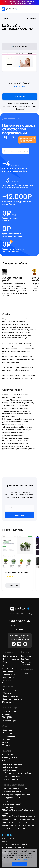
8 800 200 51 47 (20, 621)
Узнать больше (22, 859)
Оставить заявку (20, 515)
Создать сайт (19, 96)
